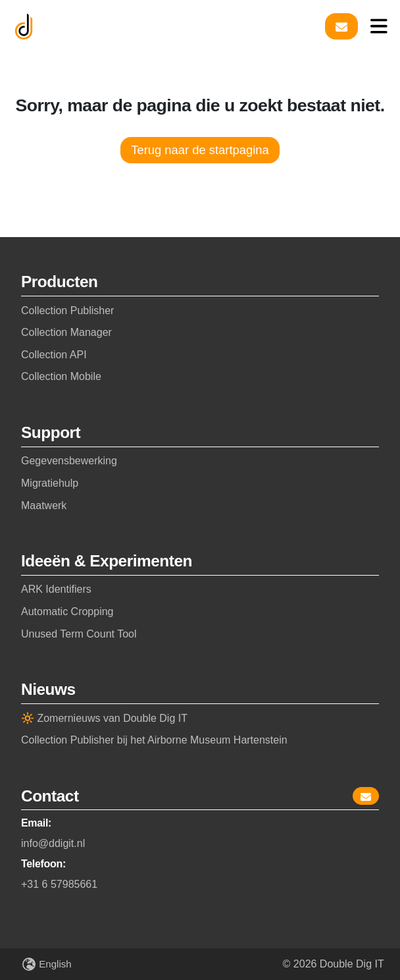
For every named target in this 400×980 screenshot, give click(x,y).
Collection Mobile (61, 376)
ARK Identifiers (56, 589)
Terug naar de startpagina (200, 150)
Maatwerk (44, 505)
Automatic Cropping (67, 612)
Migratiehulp (50, 483)
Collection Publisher (67, 311)
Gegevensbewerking (69, 461)
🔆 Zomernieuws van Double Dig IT (104, 718)
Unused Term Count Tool (79, 634)
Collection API (54, 355)
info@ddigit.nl (53, 843)
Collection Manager (66, 332)
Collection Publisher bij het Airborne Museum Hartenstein (154, 740)
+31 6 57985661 (59, 884)
